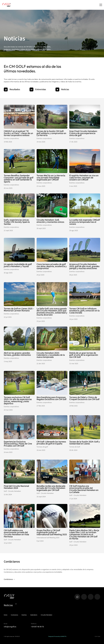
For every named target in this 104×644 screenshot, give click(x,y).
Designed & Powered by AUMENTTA (57, 636)
